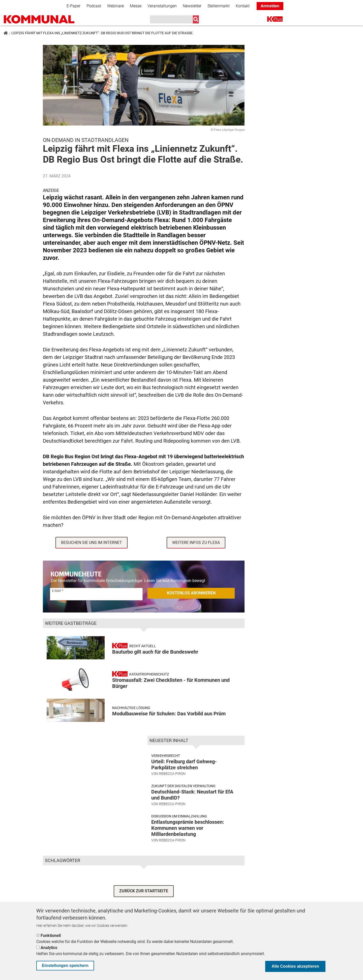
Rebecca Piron (172, 774)
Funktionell (51, 936)
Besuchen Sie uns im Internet (92, 543)
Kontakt (243, 6)
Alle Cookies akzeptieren (295, 966)
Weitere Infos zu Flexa (196, 543)
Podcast (94, 6)
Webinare (115, 6)
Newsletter (192, 6)
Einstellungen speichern (65, 966)
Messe (136, 6)
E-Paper (73, 6)
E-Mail (56, 591)
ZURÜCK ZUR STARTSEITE (144, 891)
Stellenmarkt (219, 6)
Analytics (49, 948)
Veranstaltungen (162, 6)
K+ (270, 20)
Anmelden (270, 6)
